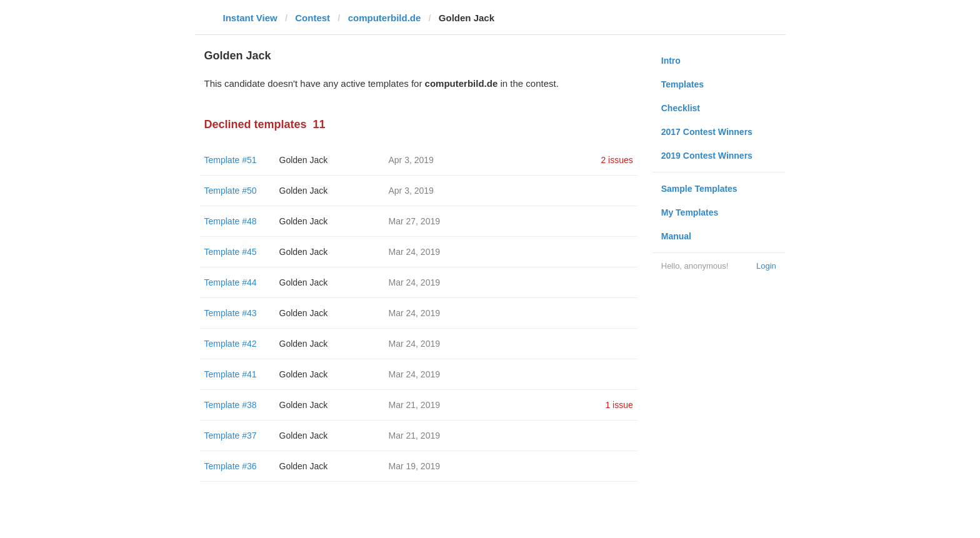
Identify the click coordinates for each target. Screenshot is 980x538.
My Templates (690, 212)
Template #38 (231, 405)
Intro (671, 61)
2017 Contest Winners (707, 132)
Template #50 (231, 191)
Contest (312, 18)
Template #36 (231, 466)
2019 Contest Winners (707, 156)
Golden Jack (304, 160)
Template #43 (231, 313)
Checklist (681, 108)
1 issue (619, 405)
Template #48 (231, 221)
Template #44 (231, 282)
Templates (682, 84)
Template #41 (231, 374)
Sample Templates (699, 189)
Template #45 (231, 252)
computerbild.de (385, 18)
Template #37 (231, 436)
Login (766, 266)
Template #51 (231, 160)
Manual (676, 236)
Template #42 (231, 344)
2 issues (617, 160)
